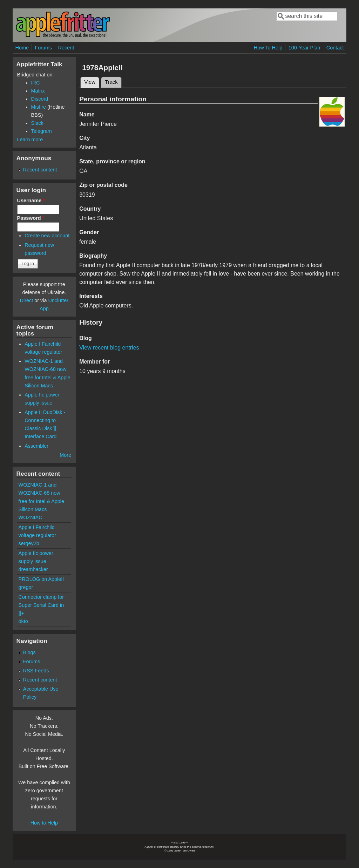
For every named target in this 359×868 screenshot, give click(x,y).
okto (23, 621)
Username (31, 201)
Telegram (42, 131)
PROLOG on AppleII (41, 579)
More (65, 455)
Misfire (39, 107)
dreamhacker (33, 569)
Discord (40, 99)
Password (31, 218)
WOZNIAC (31, 517)
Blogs (29, 652)
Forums (43, 48)
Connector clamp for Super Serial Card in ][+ (41, 605)
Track (111, 82)
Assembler (36, 446)
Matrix (38, 91)
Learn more (30, 140)
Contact (335, 48)
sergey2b (29, 543)
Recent (66, 48)
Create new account (47, 236)
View (92, 81)
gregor (26, 587)
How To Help (268, 48)
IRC (36, 83)
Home (22, 48)
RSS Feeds (36, 671)
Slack (37, 123)
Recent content (40, 170)
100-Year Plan (304, 48)
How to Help (44, 823)
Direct (27, 300)
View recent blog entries (109, 348)
